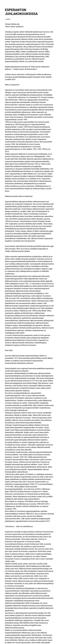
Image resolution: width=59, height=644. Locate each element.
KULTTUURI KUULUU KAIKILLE (14, 610)
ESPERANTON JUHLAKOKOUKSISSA (19, 11)
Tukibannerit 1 (8, 617)
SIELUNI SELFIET (49, 611)
